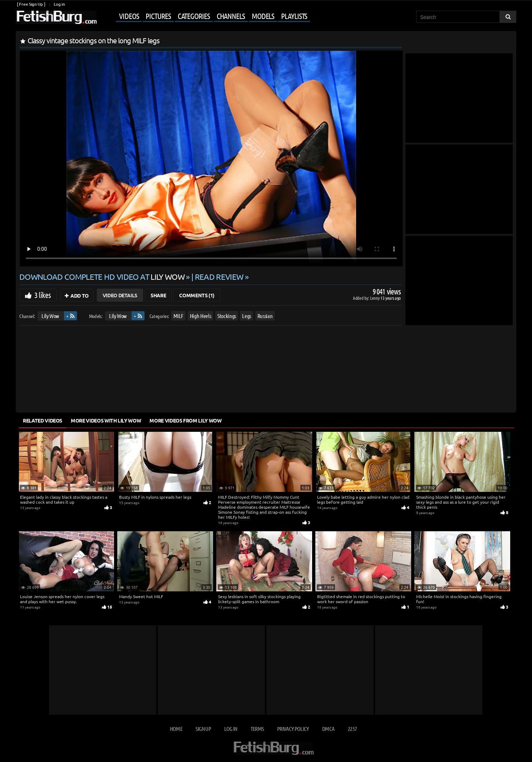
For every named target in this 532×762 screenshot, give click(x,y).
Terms (257, 729)
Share (158, 295)
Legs (247, 316)
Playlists (294, 16)
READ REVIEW (219, 277)
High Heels (201, 316)
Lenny (375, 298)
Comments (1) (197, 295)
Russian (265, 316)
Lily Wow (50, 316)
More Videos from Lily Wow (185, 420)
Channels (231, 16)
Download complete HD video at (103, 277)
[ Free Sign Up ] (31, 4)
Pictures (158, 16)
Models (263, 16)
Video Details (120, 295)
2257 (352, 729)
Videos (129, 16)
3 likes (43, 295)
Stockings (227, 316)
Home (176, 729)
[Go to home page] (56, 17)
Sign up (203, 729)
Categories (194, 16)
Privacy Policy (293, 729)
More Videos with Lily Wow (106, 420)
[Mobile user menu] (204, 16)
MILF (179, 316)
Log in (59, 4)
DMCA (328, 729)
